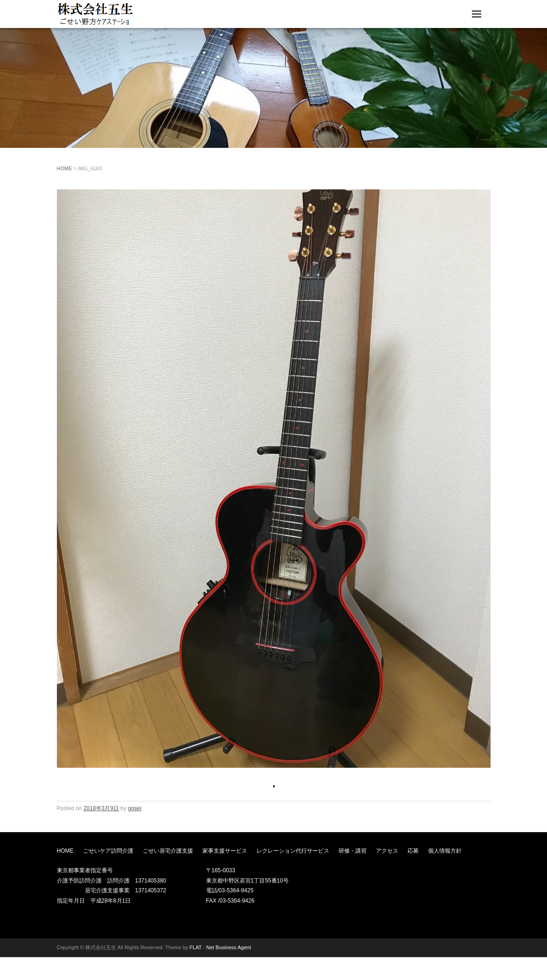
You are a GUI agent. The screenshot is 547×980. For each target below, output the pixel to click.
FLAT (195, 947)
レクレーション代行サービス (293, 851)
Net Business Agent (228, 947)
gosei (135, 808)
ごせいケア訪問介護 (108, 851)
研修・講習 (353, 851)
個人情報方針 (445, 851)
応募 (413, 851)
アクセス (387, 851)
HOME (65, 168)
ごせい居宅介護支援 (168, 851)
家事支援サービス (225, 851)
